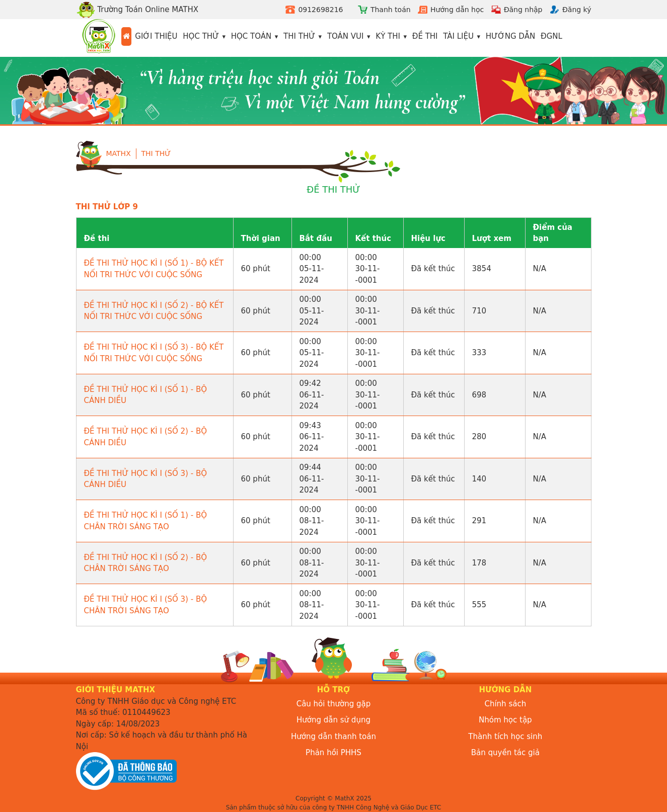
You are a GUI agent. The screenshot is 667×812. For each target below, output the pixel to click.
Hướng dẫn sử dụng (333, 720)
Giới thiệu (156, 36)
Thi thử (299, 36)
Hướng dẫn (511, 36)
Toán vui (346, 36)
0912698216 (320, 10)
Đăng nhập (523, 10)
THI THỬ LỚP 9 (107, 207)
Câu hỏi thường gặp (334, 704)
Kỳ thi (388, 36)
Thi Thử (156, 153)
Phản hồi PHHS (333, 753)
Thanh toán (391, 10)
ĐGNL (551, 36)
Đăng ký (577, 10)
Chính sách (505, 704)
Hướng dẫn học (457, 10)
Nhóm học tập (505, 720)
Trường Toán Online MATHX (137, 10)
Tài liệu (458, 36)
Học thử (201, 36)
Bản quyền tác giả (505, 753)
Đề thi (425, 36)
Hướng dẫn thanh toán (333, 737)
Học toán (251, 36)
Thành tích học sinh (505, 737)
